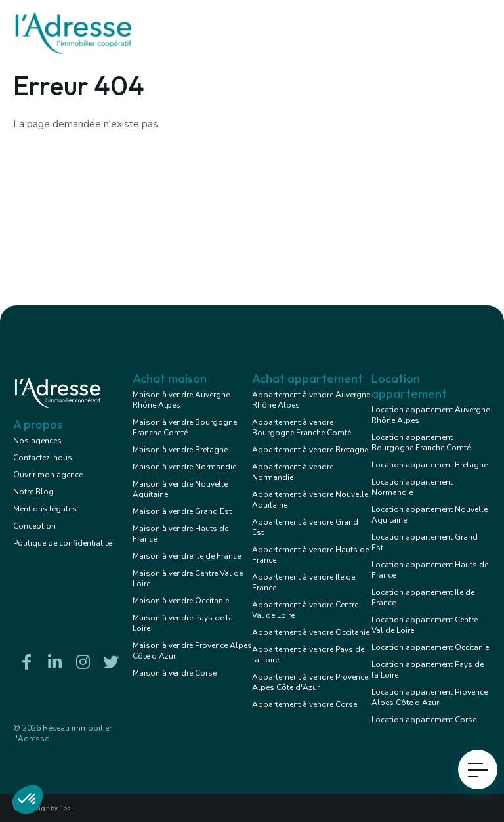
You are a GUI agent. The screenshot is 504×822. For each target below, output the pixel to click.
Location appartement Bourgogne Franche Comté (421, 443)
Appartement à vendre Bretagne (310, 450)
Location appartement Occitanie (430, 647)
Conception (34, 526)
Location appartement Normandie (412, 487)
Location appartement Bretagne (430, 465)
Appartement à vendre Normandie (293, 472)
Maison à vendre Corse (175, 673)
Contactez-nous (43, 458)
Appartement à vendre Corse (304, 704)
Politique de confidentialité (62, 543)
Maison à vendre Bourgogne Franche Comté (185, 427)
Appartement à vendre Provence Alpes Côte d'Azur (310, 682)
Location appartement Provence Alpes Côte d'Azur (430, 697)
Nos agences (37, 441)
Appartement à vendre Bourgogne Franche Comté (302, 427)
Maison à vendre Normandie (184, 467)
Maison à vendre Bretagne (180, 450)
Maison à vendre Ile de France (187, 556)
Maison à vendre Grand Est (182, 511)
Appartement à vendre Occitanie (311, 632)
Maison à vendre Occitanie (181, 601)
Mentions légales (45, 509)
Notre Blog (33, 492)
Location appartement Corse (424, 720)
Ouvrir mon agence (48, 475)
